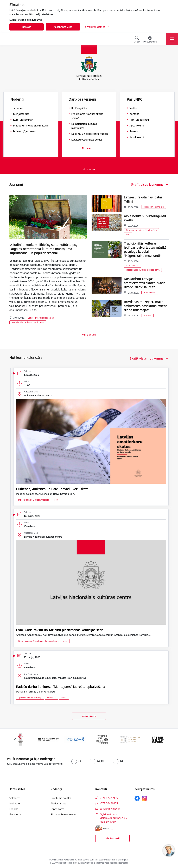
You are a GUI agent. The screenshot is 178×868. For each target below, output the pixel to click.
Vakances (15, 798)
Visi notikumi (89, 716)
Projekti (14, 809)
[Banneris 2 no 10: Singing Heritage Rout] (48, 739)
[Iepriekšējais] (15, 740)
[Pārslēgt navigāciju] (172, 39)
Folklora (148, 315)
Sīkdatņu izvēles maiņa (63, 814)
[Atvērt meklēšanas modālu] (137, 40)
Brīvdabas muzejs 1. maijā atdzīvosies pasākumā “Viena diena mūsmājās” (146, 306)
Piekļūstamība (58, 803)
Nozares (87, 148)
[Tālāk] (163, 740)
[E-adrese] (102, 828)
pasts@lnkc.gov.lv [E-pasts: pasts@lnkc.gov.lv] (110, 809)
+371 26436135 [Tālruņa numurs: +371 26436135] (109, 803)
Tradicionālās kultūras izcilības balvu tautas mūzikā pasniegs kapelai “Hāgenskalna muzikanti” (145, 250)
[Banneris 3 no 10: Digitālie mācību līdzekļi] (75, 739)
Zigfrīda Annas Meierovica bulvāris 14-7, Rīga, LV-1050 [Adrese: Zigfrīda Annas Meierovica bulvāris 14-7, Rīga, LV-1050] (114, 818)
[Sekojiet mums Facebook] (137, 798)
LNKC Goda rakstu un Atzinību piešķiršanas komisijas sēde (60, 630)
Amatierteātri (150, 292)
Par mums (15, 814)
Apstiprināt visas (63, 27)
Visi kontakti (113, 838)
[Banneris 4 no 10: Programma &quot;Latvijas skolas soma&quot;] (103, 739)
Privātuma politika (61, 798)
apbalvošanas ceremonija (30, 698)
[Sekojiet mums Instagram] (144, 798)
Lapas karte (57, 809)
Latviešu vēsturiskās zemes (41, 318)
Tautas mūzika (133, 266)
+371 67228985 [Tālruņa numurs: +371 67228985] (109, 798)
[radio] (76, 761)
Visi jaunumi (89, 335)
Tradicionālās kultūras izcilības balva (143, 270)
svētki (64, 698)
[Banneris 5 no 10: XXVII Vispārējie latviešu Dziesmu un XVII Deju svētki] (130, 739)
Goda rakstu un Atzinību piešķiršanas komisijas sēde (43, 641)
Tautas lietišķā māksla (154, 207)
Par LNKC (135, 99)
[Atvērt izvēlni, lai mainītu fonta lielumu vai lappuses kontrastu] (150, 40)
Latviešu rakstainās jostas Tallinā (143, 199)
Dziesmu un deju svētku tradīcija (141, 230)
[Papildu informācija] (112, 828)
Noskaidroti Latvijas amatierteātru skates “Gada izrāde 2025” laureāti (145, 283)
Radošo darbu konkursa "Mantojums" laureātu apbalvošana (61, 687)
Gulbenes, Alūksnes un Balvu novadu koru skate (52, 489)
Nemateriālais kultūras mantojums (28, 322)
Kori (128, 234)
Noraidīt (27, 27)
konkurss (52, 698)
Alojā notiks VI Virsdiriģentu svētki (145, 218)
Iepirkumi (15, 803)
